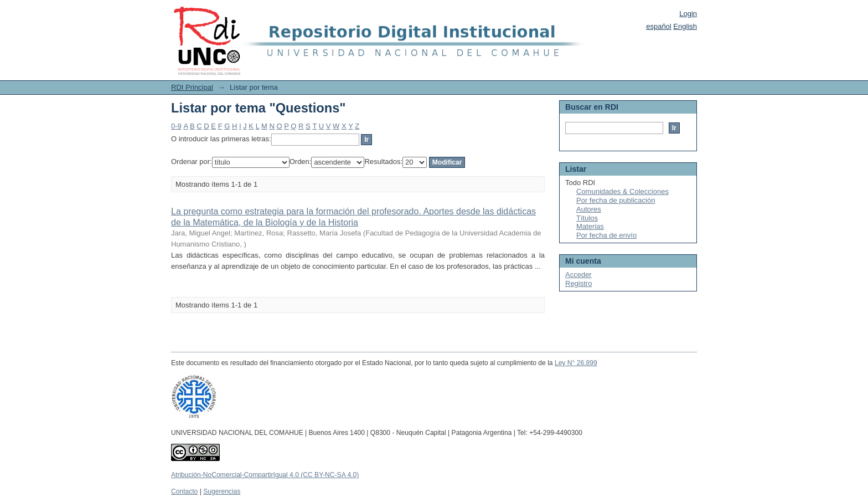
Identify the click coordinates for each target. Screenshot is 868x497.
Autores (589, 209)
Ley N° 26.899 (576, 363)
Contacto (184, 491)
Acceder (578, 275)
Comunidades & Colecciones (622, 191)
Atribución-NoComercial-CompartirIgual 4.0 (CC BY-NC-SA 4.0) (265, 475)
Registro (578, 283)
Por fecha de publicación (616, 200)
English (685, 26)
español (659, 26)
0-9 (176, 126)
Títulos (587, 218)
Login (688, 14)
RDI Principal (192, 87)
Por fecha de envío (606, 235)
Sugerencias (222, 491)
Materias (590, 226)
